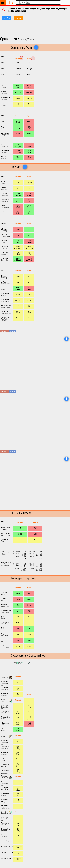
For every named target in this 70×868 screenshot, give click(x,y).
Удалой (29, 58)
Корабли (7, 18)
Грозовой (18, 58)
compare (18, 18)
